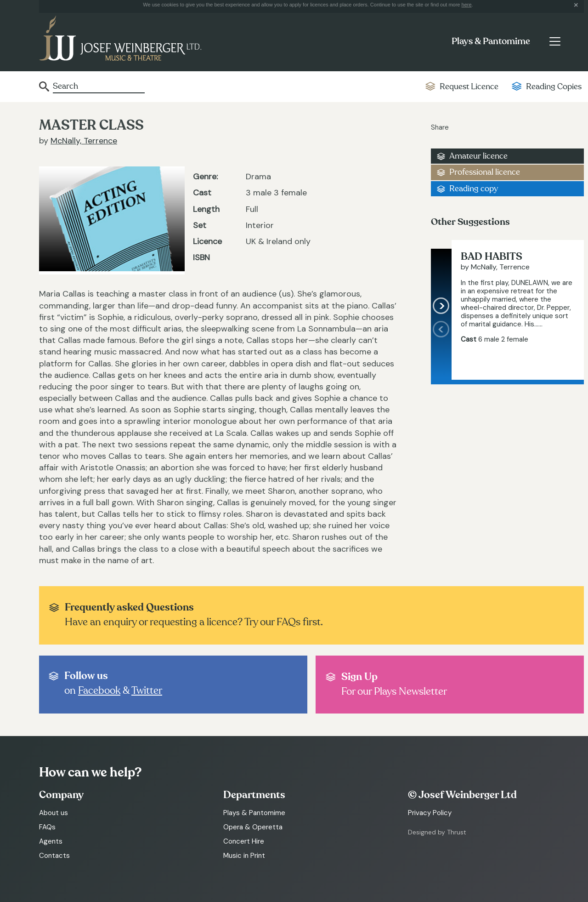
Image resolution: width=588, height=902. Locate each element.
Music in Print (244, 856)
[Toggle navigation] (555, 41)
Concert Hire (244, 841)
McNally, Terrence (84, 141)
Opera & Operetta (253, 827)
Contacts (54, 856)
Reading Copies (554, 87)
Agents (51, 841)
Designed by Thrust (437, 832)
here (467, 5)
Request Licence (469, 87)
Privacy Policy (430, 813)
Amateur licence (478, 156)
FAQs (47, 827)
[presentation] (441, 350)
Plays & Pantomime (491, 41)
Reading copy (474, 189)
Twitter (147, 691)
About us (54, 813)
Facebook (99, 691)
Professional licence (485, 172)
